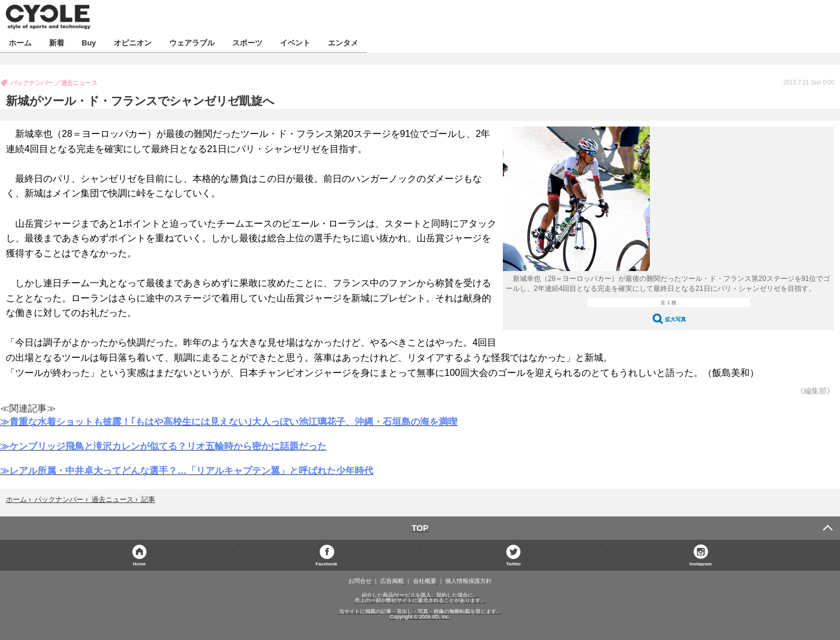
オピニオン (133, 42)
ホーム (20, 42)
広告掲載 (392, 581)
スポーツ (247, 42)
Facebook (326, 563)
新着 (57, 42)
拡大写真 (675, 319)
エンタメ (343, 42)
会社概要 (425, 581)
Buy (89, 42)
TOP (420, 528)
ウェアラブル (192, 42)
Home (139, 563)
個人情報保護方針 (468, 581)
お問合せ (360, 581)
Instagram (701, 563)
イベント (295, 42)
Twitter (514, 563)
